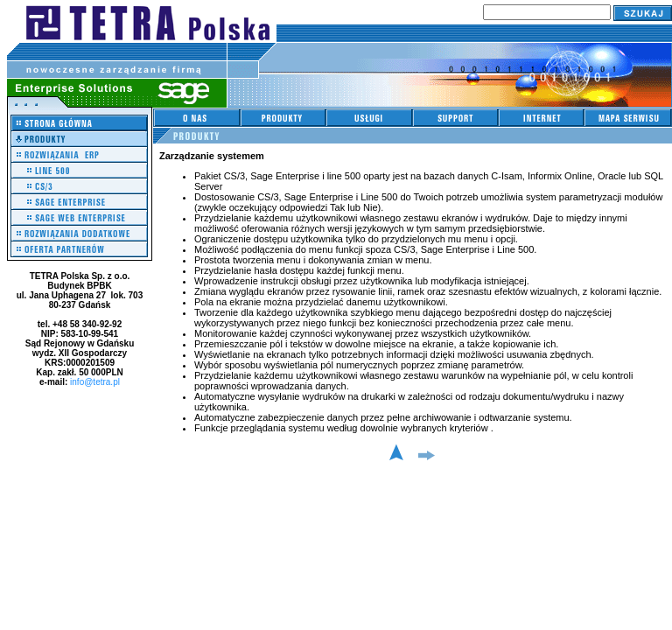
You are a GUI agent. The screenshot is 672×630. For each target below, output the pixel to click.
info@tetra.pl (95, 382)
